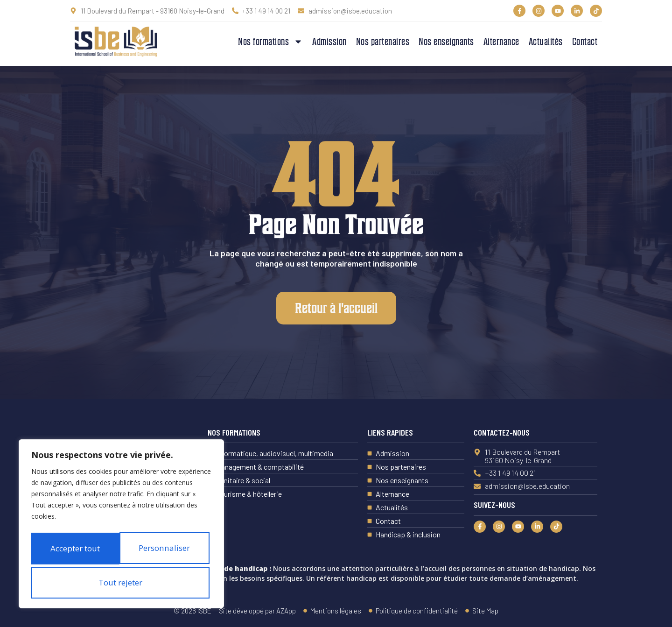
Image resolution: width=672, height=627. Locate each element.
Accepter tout (121, 583)
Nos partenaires (383, 42)
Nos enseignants (446, 42)
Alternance (501, 42)
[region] (121, 511)
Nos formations (270, 42)
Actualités (546, 42)
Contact (585, 42)
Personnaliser (119, 519)
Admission (329, 42)
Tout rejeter (119, 551)
